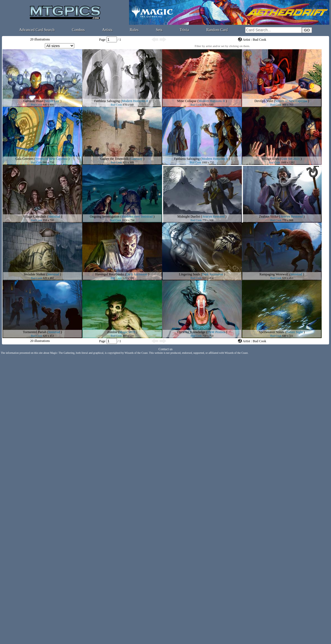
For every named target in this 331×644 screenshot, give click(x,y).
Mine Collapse (187, 101)
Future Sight (295, 332)
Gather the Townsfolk (114, 159)
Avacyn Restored (213, 217)
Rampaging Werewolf (274, 274)
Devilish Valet (264, 101)
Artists (107, 30)
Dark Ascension (137, 274)
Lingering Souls (189, 274)
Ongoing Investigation (105, 217)
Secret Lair (52, 101)
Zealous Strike (269, 217)
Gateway (137, 159)
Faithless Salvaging (107, 101)
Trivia (184, 30)
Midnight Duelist (189, 217)
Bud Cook (36, 105)
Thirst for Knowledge (191, 332)
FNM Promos (216, 332)
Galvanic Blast (33, 101)
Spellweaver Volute (272, 332)
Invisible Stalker (35, 274)
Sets (159, 30)
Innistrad (54, 217)
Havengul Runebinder (110, 274)
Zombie (112, 332)
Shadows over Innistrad (137, 217)
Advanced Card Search (37, 30)
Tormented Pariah (35, 332)
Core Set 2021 (290, 159)
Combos (78, 30)
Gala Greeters (24, 159)
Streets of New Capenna (291, 101)
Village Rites (270, 159)
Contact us (165, 349)
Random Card (217, 30)
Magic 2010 (127, 332)
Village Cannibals (35, 217)
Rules (134, 30)
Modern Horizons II (135, 101)
